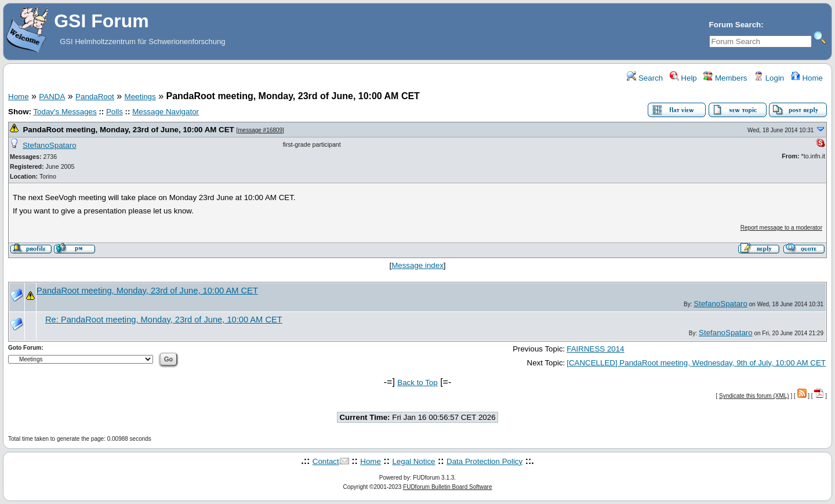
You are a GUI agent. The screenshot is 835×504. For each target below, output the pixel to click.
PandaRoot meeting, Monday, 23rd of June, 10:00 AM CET (128, 130)
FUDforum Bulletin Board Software (447, 487)
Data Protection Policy (484, 461)
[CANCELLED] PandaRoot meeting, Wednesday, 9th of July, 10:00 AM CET (696, 363)
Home (807, 78)
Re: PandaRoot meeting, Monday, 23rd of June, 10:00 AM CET (164, 320)
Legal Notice (413, 461)
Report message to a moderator (781, 228)
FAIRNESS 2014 (595, 349)
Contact (326, 461)
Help (683, 78)
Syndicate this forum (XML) (754, 396)
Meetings (140, 97)
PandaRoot (95, 97)
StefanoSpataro (50, 145)
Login (769, 78)
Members (725, 78)
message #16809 (260, 130)
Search (645, 78)
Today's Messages (65, 112)
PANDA (52, 97)
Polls (115, 112)
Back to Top (417, 382)
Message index (418, 265)
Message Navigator (166, 112)
